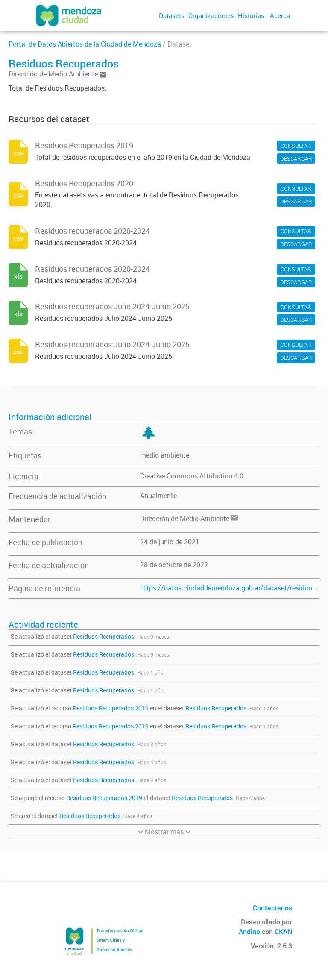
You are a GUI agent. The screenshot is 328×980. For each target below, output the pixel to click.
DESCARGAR (296, 158)
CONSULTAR (296, 146)
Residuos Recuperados (104, 636)
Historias (251, 15)
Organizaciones (211, 15)
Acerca (280, 15)
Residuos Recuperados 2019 (111, 708)
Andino (249, 932)
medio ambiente (165, 455)
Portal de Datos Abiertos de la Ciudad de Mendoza (85, 44)
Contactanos (272, 908)
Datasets (172, 15)
